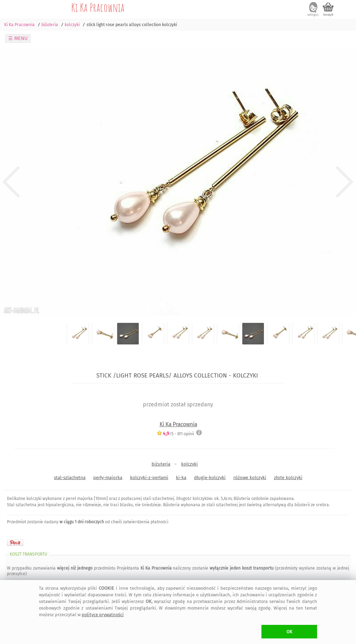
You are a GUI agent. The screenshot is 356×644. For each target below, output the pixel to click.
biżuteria (161, 464)
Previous (11, 182)
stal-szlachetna (70, 478)
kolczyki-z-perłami (149, 478)
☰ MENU (18, 38)
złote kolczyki (288, 478)
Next (345, 182)
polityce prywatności (103, 615)
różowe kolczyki (250, 478)
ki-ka (181, 478)
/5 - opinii (175, 434)
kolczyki (189, 464)
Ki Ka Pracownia (98, 7)
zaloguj (313, 15)
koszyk (328, 15)
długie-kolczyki (210, 478)
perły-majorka (108, 478)
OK (289, 632)
